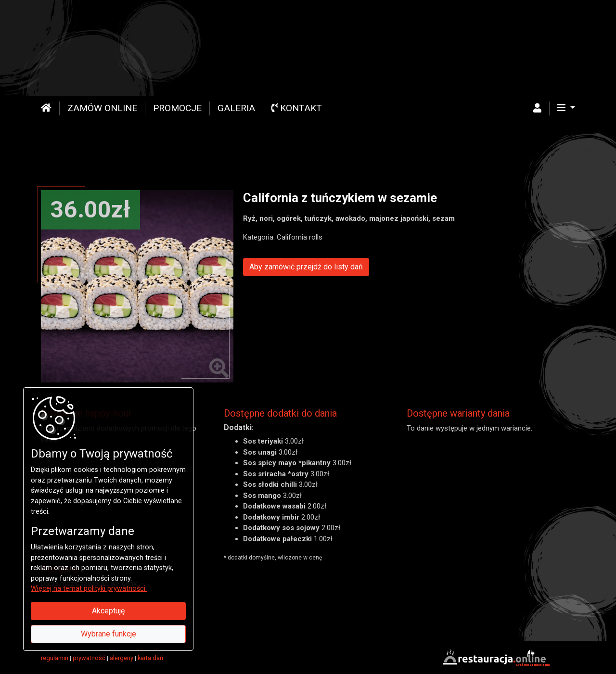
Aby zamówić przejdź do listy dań (306, 267)
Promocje (177, 108)
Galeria (236, 108)
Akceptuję (108, 611)
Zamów (102, 108)
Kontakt (296, 108)
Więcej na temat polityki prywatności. (89, 589)
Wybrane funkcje (109, 634)
